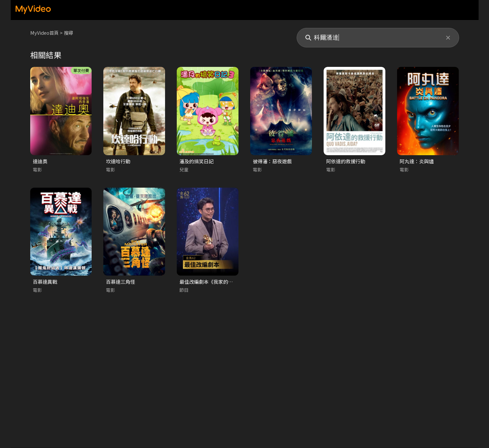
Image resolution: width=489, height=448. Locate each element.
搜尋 (70, 33)
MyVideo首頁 (45, 33)
